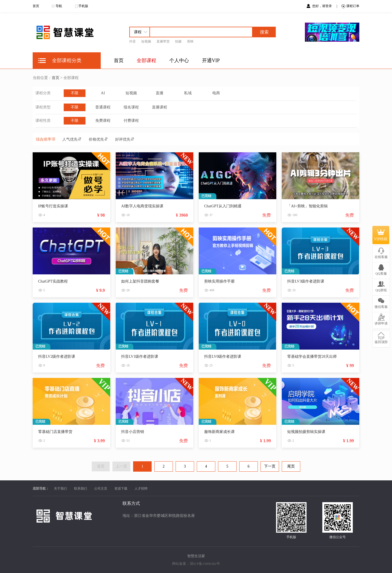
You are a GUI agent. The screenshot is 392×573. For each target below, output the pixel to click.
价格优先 (99, 139)
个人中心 (179, 60)
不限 (75, 93)
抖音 (133, 41)
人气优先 (72, 139)
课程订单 (350, 6)
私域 (188, 93)
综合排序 (46, 139)
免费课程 (103, 121)
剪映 (190, 41)
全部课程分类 (67, 60)
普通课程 (103, 107)
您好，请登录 (322, 6)
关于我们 (60, 489)
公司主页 (101, 489)
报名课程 (131, 107)
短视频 (146, 41)
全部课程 (146, 60)
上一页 (121, 466)
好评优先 (125, 139)
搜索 (264, 32)
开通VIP (211, 60)
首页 (36, 6)
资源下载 (121, 489)
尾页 (291, 466)
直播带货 (163, 41)
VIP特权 (381, 235)
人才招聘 (141, 489)
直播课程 (160, 107)
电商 (216, 93)
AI (103, 93)
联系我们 (81, 489)
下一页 (270, 466)
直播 (160, 93)
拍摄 (178, 41)
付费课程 (131, 121)
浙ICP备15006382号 (205, 564)
